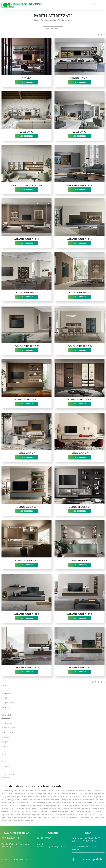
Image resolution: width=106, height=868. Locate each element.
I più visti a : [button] (9, 774)
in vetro (5, 746)
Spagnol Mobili (8, 703)
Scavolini (5, 698)
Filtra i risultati (53, 29)
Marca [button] (5, 686)
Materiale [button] (7, 715)
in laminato (6, 737)
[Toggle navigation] (95, 5)
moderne (5, 766)
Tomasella (5, 707)
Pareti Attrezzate (65, 20)
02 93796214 (47, 838)
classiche (5, 762)
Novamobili (6, 693)
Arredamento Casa (49, 20)
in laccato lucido (8, 728)
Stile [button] (4, 754)
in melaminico (7, 723)
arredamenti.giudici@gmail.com (52, 847)
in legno (5, 742)
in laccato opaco (8, 732)
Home (37, 20)
